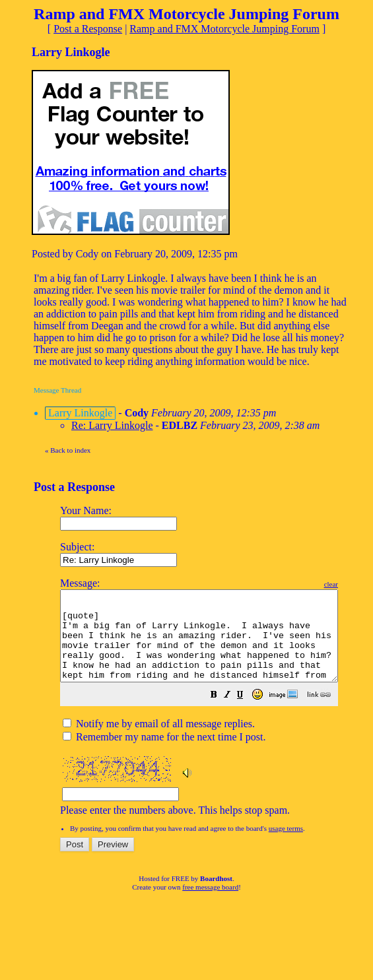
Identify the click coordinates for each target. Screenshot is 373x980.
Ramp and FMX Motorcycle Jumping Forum (224, 29)
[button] (247, 714)
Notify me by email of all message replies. (159, 741)
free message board (210, 905)
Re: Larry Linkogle (112, 425)
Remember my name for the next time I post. (164, 755)
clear (364, 584)
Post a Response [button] (88, 29)
